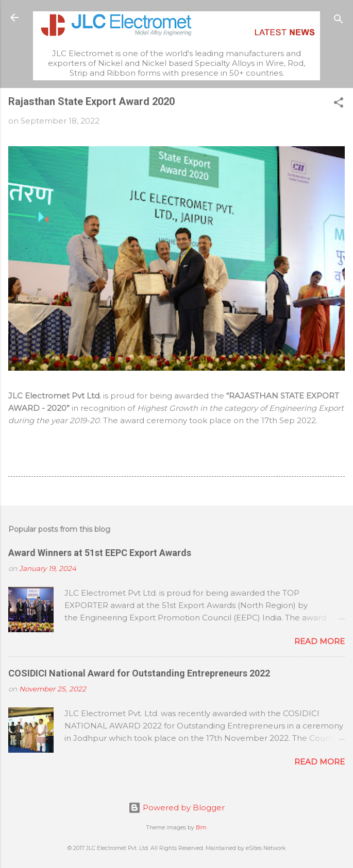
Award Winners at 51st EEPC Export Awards (100, 553)
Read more (320, 641)
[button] (339, 104)
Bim (201, 828)
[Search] (339, 21)
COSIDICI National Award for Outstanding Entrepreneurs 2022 (139, 673)
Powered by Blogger (176, 808)
